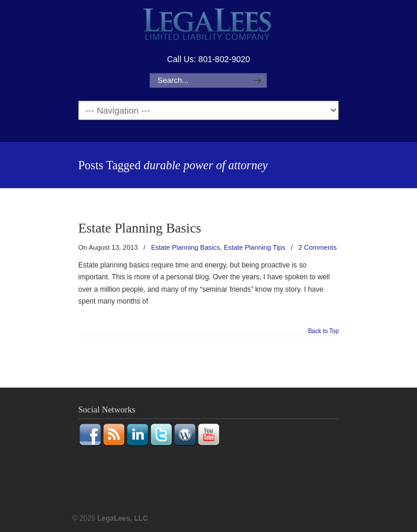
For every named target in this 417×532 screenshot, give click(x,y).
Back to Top (323, 331)
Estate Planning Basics (140, 228)
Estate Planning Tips (255, 247)
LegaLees (208, 26)
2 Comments (318, 247)
